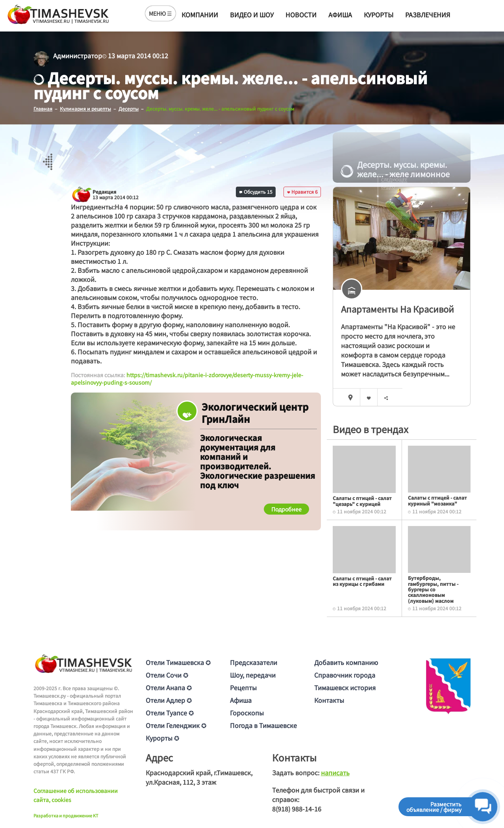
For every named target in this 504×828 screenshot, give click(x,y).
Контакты (329, 700)
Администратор (78, 56)
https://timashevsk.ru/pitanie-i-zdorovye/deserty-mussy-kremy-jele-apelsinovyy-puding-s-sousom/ (187, 379)
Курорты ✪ (162, 738)
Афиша (340, 15)
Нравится (302, 192)
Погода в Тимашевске (263, 725)
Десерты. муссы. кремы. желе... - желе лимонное (395, 169)
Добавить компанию (346, 662)
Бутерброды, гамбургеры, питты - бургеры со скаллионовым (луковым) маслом (433, 589)
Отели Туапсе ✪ (170, 713)
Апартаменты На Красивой (397, 309)
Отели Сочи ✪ (167, 675)
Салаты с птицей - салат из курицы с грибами (362, 581)
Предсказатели (254, 662)
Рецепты (243, 687)
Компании (200, 15)
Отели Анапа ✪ (169, 687)
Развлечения (428, 15)
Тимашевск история (345, 687)
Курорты (379, 15)
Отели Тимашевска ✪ (178, 662)
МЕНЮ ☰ (160, 13)
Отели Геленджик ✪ (176, 725)
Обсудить (256, 192)
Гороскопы (247, 713)
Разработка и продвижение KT (66, 815)
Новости (301, 15)
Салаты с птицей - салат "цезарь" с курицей (362, 501)
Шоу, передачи (253, 675)
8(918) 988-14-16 (297, 809)
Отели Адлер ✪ (169, 700)
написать (335, 772)
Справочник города (345, 675)
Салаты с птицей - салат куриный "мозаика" (437, 500)
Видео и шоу (252, 15)
